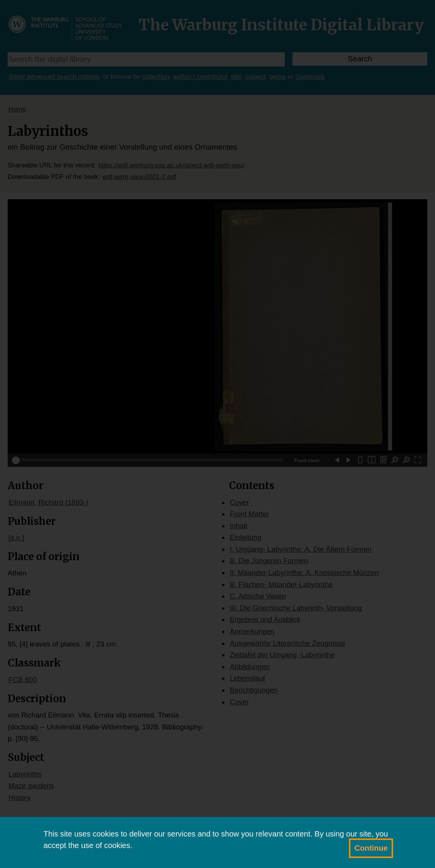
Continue (371, 848)
